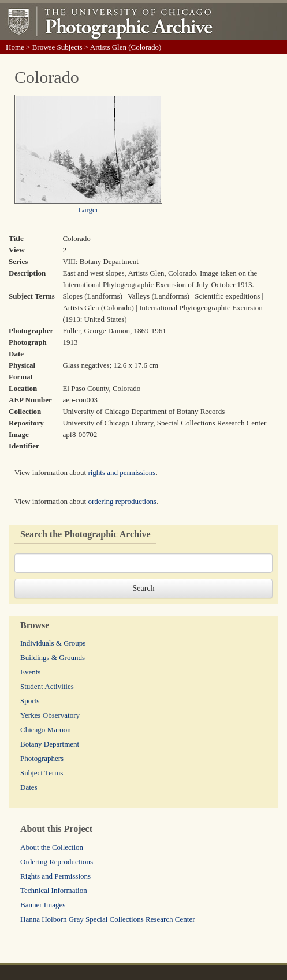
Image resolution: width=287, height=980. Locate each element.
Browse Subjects (57, 47)
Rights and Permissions (55, 876)
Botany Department (50, 744)
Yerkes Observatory (50, 715)
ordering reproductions (122, 501)
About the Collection (52, 847)
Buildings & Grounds (53, 657)
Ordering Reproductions (57, 862)
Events (30, 672)
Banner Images (43, 905)
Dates (29, 787)
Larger (88, 210)
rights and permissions (122, 472)
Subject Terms (42, 773)
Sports (30, 701)
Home (15, 47)
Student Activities (47, 686)
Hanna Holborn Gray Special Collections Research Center (108, 919)
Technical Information (54, 890)
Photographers (42, 758)
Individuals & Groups (53, 643)
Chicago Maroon (46, 730)
